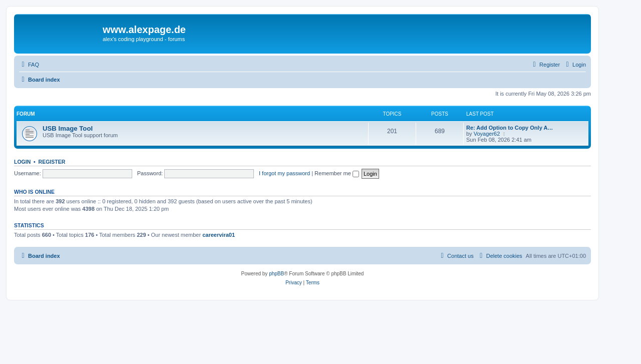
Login (22, 162)
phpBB (276, 274)
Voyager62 (487, 134)
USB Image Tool (68, 128)
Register (52, 162)
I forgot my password (284, 173)
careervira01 (219, 235)
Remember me (337, 173)
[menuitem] (29, 65)
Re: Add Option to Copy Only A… (510, 128)
